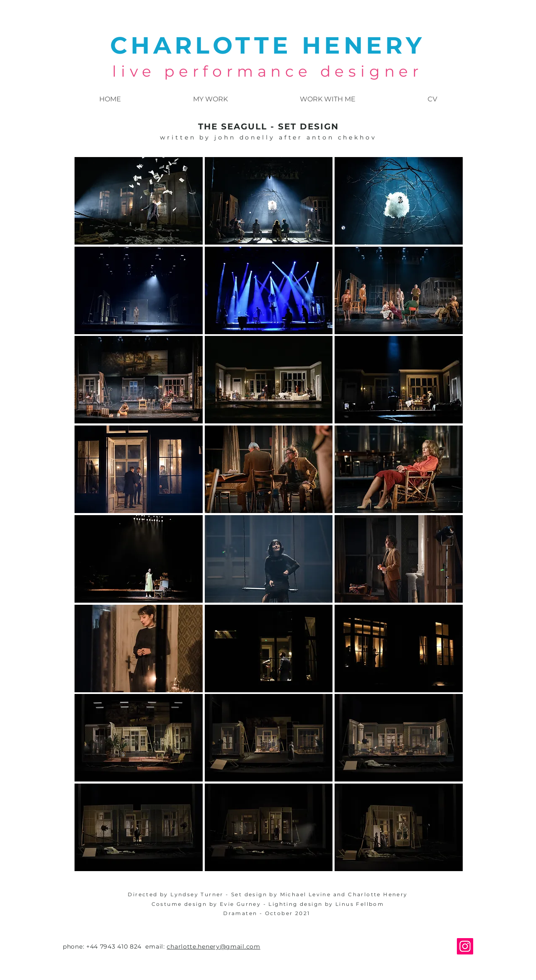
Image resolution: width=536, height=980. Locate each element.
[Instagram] (465, 946)
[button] (139, 201)
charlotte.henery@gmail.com (213, 946)
